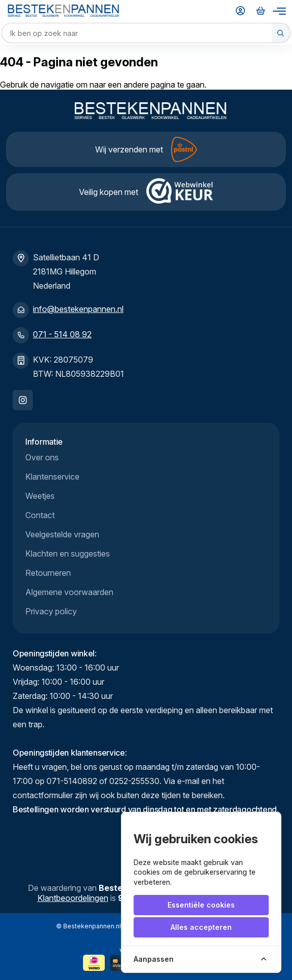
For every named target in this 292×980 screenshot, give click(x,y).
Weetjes (40, 496)
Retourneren (48, 573)
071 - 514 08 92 (62, 334)
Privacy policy (51, 611)
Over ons (42, 457)
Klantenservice (52, 477)
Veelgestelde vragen (62, 534)
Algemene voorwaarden (69, 592)
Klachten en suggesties (68, 554)
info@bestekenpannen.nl (78, 309)
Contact (40, 515)
